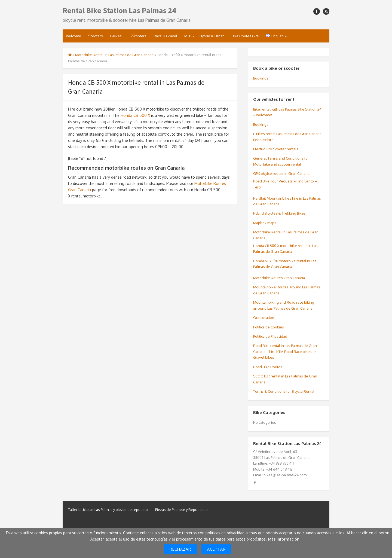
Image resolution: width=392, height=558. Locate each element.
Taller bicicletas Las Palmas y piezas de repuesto (108, 510)
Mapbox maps (265, 223)
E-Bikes (116, 36)
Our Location (264, 318)
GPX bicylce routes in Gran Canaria (281, 173)
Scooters (96, 36)
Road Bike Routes (268, 367)
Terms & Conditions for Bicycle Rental (284, 391)
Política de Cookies (269, 327)
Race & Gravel (165, 36)
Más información (284, 539)
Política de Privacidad (270, 336)
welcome (74, 36)
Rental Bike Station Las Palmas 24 (119, 10)
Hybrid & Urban (212, 36)
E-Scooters (138, 36)
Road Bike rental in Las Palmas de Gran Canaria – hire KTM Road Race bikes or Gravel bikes (285, 351)
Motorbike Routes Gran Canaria (279, 278)
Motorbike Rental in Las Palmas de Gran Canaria (114, 55)
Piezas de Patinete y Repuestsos (182, 510)
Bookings (261, 78)
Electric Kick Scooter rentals (276, 149)
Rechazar (180, 549)
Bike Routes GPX (245, 36)
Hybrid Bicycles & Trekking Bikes (279, 213)
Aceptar (216, 549)
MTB (188, 36)
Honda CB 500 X (135, 115)
